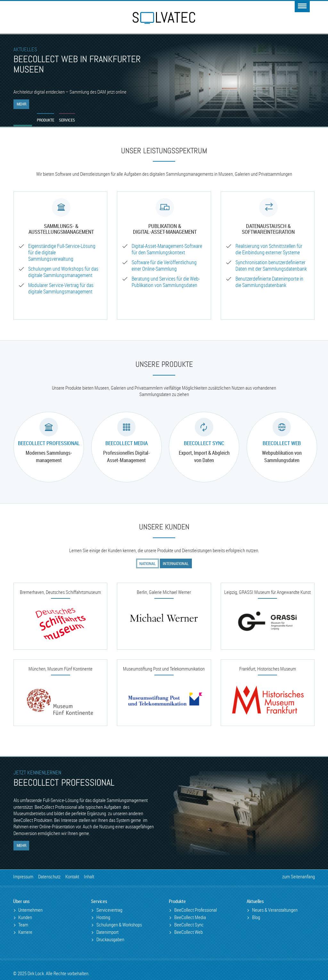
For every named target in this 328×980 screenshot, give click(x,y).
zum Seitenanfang (299, 876)
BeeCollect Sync (204, 443)
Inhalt (89, 876)
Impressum (23, 876)
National (148, 563)
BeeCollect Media (127, 443)
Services (68, 120)
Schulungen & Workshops (119, 925)
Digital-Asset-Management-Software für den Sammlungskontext (167, 249)
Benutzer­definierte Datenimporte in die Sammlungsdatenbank (269, 282)
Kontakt (72, 876)
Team (23, 925)
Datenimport (107, 932)
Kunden (25, 917)
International (176, 563)
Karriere (25, 932)
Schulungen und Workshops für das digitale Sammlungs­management (63, 272)
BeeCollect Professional (49, 443)
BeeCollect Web (282, 443)
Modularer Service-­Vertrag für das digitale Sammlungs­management (61, 288)
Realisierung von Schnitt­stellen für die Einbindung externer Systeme (269, 249)
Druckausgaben (110, 939)
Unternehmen (30, 910)
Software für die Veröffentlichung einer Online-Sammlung (164, 266)
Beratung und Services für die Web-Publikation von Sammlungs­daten (166, 282)
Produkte (46, 120)
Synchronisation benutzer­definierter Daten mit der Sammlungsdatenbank (271, 266)
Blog (256, 917)
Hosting (103, 917)
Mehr (21, 104)
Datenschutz (49, 876)
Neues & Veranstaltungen (275, 910)
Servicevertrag (109, 910)
